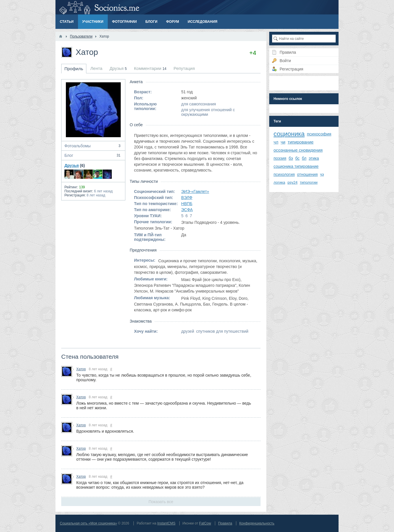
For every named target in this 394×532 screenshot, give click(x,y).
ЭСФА (187, 210)
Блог (93, 155)
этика (314, 158)
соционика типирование (296, 166)
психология (284, 174)
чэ (322, 174)
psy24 (292, 182)
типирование (301, 142)
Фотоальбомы (93, 146)
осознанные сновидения (298, 150)
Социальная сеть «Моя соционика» (88, 523)
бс (297, 158)
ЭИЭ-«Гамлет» (195, 191)
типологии (309, 182)
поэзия (280, 158)
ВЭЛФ (187, 198)
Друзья (72, 165)
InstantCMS (166, 523)
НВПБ (187, 204)
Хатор (81, 369)
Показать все (161, 502)
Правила (225, 523)
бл (304, 158)
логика (279, 182)
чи (283, 142)
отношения (307, 174)
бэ (291, 158)
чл (276, 142)
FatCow (205, 523)
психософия (319, 134)
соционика (289, 134)
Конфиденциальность (257, 523)
